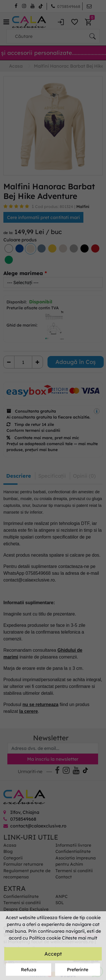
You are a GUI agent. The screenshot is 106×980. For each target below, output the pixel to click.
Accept (53, 954)
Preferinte (78, 970)
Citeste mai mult (80, 938)
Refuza (29, 970)
